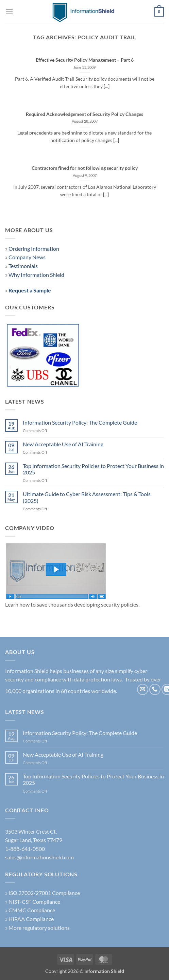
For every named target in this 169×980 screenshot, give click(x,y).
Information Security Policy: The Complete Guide (80, 422)
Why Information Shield (36, 275)
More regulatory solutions (39, 928)
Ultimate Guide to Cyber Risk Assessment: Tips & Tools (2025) (87, 497)
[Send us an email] (143, 689)
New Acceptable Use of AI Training (63, 444)
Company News (27, 257)
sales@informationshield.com (39, 857)
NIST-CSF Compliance (34, 902)
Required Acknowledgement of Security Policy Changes (84, 114)
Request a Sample (30, 290)
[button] (9, 12)
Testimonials (23, 266)
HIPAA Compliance (31, 919)
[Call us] (155, 689)
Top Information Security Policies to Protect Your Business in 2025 (93, 469)
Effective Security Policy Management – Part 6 (85, 60)
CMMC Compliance (32, 910)
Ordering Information (34, 249)
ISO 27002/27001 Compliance (44, 893)
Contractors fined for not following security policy (85, 168)
